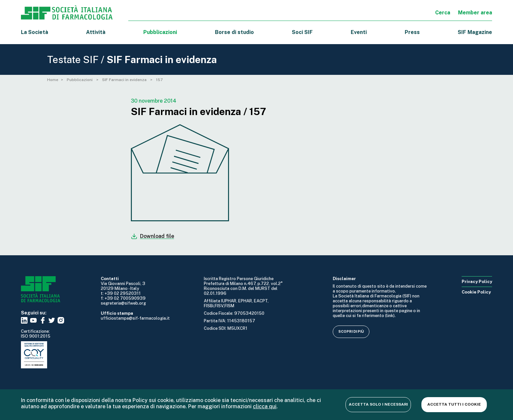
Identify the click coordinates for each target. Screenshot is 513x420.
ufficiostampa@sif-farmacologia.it (135, 318)
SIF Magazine (475, 32)
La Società (35, 32)
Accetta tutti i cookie (454, 404)
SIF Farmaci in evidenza (125, 80)
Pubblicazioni (80, 80)
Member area (475, 13)
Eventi (359, 32)
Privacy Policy (477, 282)
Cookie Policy (476, 292)
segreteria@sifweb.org (123, 303)
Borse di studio (234, 32)
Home (53, 80)
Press (412, 32)
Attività (96, 32)
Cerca (443, 13)
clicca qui (265, 406)
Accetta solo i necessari (378, 404)
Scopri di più (351, 331)
